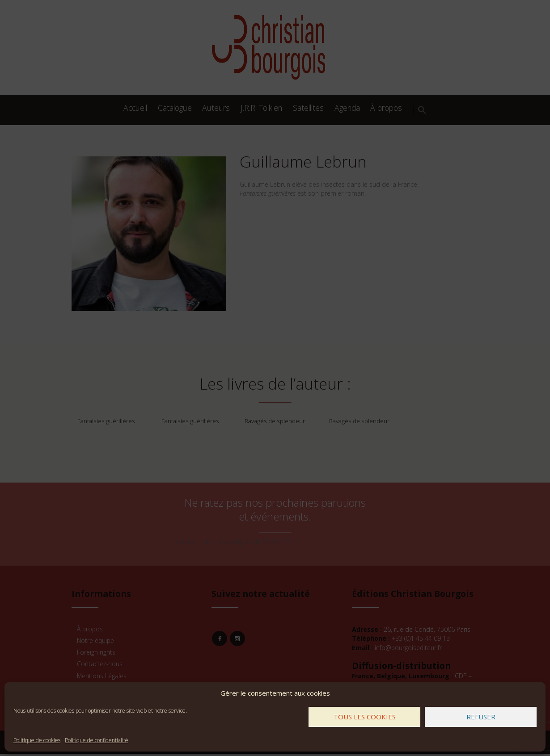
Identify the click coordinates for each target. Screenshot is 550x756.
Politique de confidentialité (97, 740)
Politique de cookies (37, 740)
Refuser (481, 717)
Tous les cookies (365, 717)
